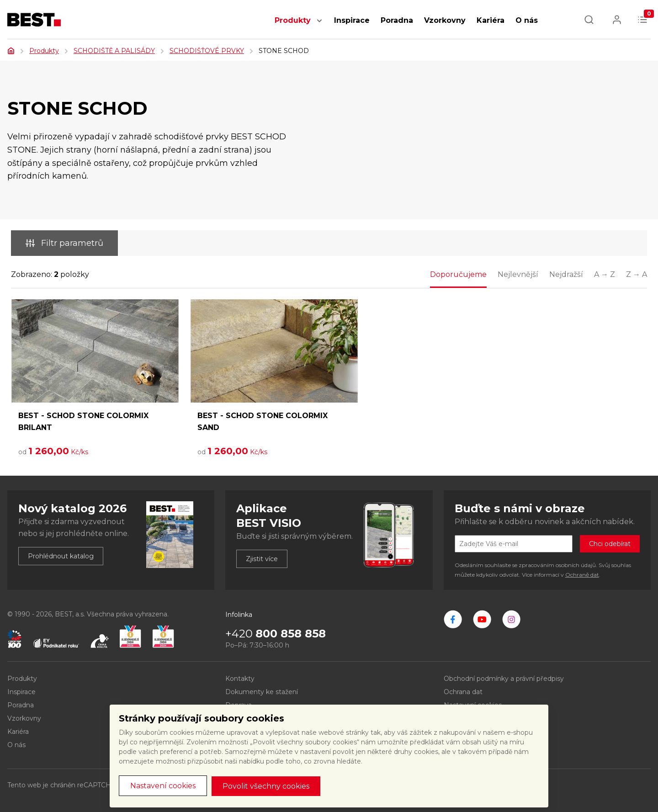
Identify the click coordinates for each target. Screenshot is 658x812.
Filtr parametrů (64, 243)
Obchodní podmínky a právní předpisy (504, 679)
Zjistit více (262, 559)
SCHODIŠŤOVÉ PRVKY (207, 51)
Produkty (293, 20)
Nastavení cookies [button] (163, 786)
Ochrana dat (463, 692)
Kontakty (240, 679)
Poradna (397, 20)
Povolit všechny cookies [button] (266, 786)
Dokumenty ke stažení (262, 692)
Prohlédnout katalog (61, 556)
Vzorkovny (445, 20)
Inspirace (352, 20)
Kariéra (491, 20)
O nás (527, 20)
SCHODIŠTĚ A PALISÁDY (114, 51)
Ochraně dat (582, 575)
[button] (319, 25)
